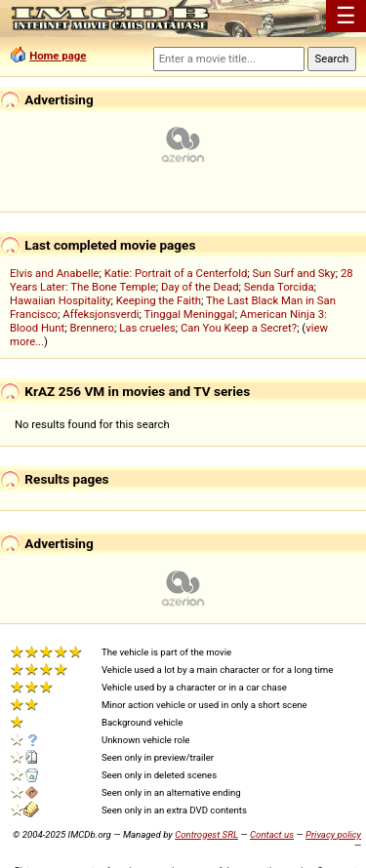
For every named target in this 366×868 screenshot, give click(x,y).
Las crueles (147, 328)
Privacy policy (333, 834)
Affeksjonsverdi (101, 314)
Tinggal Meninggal (190, 314)
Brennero (92, 328)
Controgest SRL (206, 834)
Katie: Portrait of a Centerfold (176, 273)
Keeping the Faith (159, 300)
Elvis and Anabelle (54, 273)
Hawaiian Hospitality (61, 300)
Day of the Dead (200, 287)
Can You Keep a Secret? (239, 328)
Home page (58, 56)
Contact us (272, 834)
